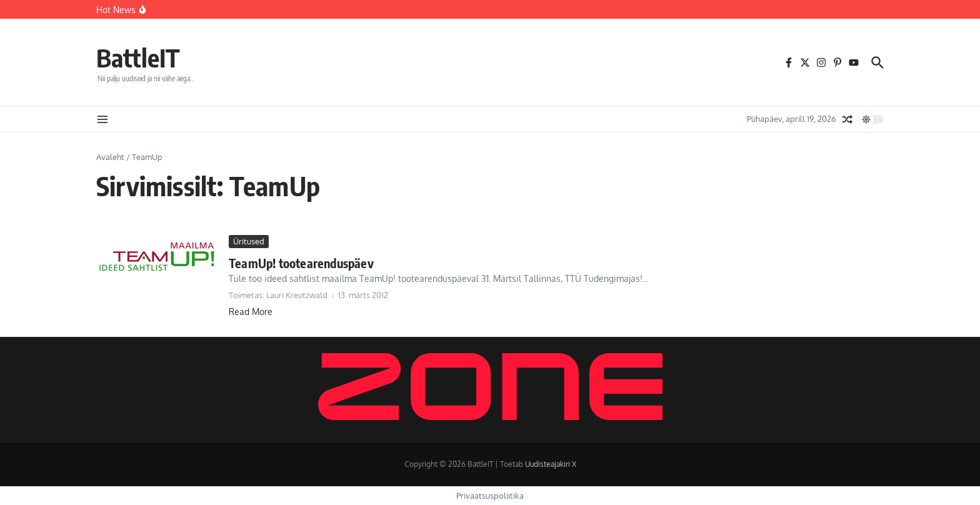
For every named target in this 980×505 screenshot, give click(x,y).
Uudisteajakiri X (551, 464)
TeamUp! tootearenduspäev (301, 263)
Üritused (249, 241)
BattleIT (138, 57)
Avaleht (110, 157)
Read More (251, 312)
